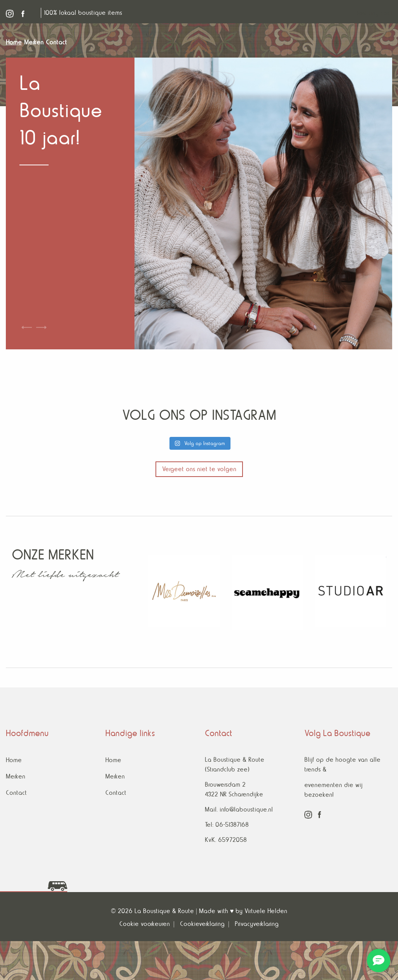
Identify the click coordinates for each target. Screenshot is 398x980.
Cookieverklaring (202, 924)
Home (14, 760)
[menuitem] (15, 42)
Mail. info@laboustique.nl (239, 809)
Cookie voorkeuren (145, 924)
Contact (16, 793)
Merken (16, 776)
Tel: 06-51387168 (227, 825)
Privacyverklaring (257, 924)
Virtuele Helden (266, 911)
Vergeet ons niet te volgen (199, 469)
